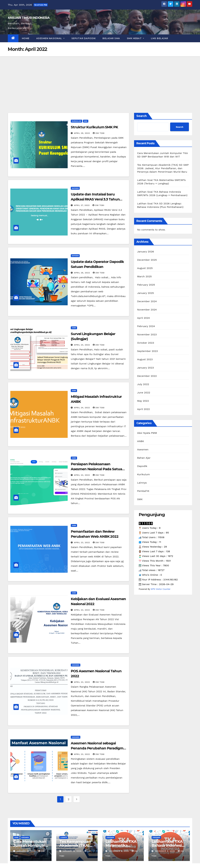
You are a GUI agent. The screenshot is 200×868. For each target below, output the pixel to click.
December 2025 (147, 260)
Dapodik (75, 188)
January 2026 (146, 252)
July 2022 (143, 384)
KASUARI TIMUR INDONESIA (29, 18)
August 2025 (145, 268)
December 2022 (147, 376)
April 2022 (144, 409)
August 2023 (145, 359)
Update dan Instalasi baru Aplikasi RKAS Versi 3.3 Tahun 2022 (95, 199)
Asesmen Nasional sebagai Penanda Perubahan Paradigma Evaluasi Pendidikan (98, 748)
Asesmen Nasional (50, 38)
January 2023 (146, 368)
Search (142, 116)
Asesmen (76, 665)
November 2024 (147, 310)
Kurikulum (76, 121)
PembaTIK (143, 491)
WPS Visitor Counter (161, 589)
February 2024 (146, 326)
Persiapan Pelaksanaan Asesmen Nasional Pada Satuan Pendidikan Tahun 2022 (97, 469)
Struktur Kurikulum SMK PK (94, 127)
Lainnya (142, 483)
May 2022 (143, 401)
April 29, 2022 (82, 133)
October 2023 (146, 343)
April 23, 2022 (82, 475)
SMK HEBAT (136, 38)
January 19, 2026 (26, 851)
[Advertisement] (100, 80)
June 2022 (144, 393)
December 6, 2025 (119, 851)
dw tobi (99, 133)
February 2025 (146, 285)
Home (26, 38)
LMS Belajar (160, 38)
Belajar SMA (111, 38)
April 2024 (144, 318)
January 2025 (146, 293)
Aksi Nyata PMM (147, 433)
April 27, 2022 (82, 205)
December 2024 (147, 301)
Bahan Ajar (144, 458)
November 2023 (147, 334)
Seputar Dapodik (84, 38)
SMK (86, 121)
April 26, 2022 (82, 273)
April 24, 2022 (82, 345)
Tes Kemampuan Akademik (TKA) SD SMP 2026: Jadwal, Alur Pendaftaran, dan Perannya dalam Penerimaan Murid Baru (163, 168)
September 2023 (147, 351)
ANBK (74, 328)
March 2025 (144, 276)
